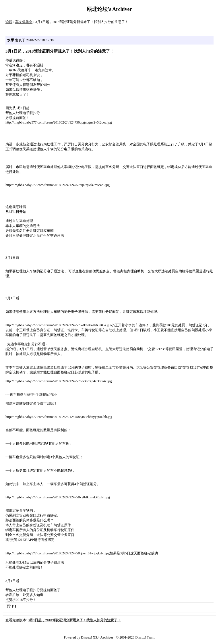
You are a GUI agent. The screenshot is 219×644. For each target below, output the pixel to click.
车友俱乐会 (24, 22)
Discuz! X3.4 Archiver (97, 637)
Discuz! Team (145, 637)
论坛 (9, 22)
